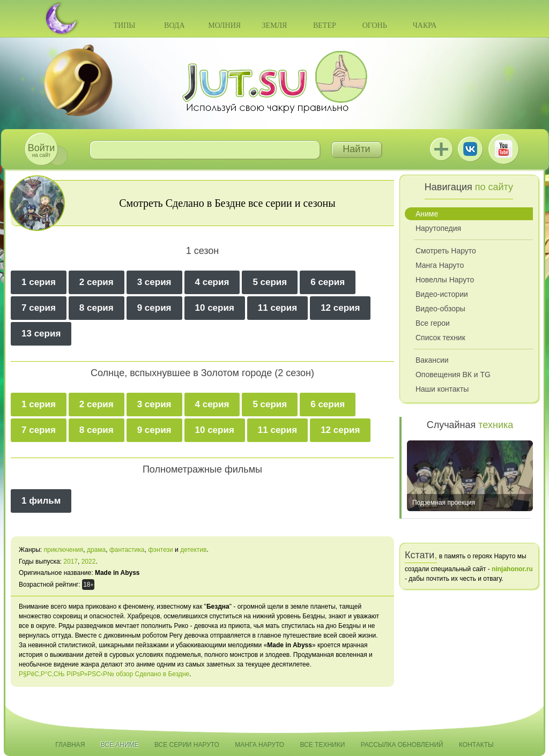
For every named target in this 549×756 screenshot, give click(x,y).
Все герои (433, 323)
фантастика (127, 550)
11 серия (277, 308)
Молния (224, 25)
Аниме (427, 214)
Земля (275, 25)
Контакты (476, 745)
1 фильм (41, 501)
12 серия (340, 308)
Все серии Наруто (187, 745)
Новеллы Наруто (445, 280)
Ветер (325, 25)
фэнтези (161, 550)
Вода (174, 25)
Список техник (440, 338)
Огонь (375, 25)
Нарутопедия (438, 228)
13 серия (41, 334)
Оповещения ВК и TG (453, 375)
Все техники (322, 745)
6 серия (328, 282)
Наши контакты (442, 389)
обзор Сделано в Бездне (153, 674)
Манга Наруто (440, 265)
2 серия (97, 282)
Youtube (503, 149)
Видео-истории (442, 294)
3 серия (154, 282)
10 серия (215, 308)
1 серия (39, 282)
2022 (89, 562)
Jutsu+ (441, 149)
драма (96, 550)
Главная (70, 745)
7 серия (39, 308)
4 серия (212, 282)
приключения (63, 550)
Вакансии (432, 360)
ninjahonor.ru (512, 569)
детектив (193, 550)
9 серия (154, 308)
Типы (124, 25)
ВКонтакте (470, 149)
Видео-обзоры (440, 309)
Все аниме (120, 745)
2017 (71, 562)
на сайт (41, 150)
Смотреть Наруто (446, 251)
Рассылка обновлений (402, 745)
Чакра (425, 25)
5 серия (270, 282)
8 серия (97, 308)
